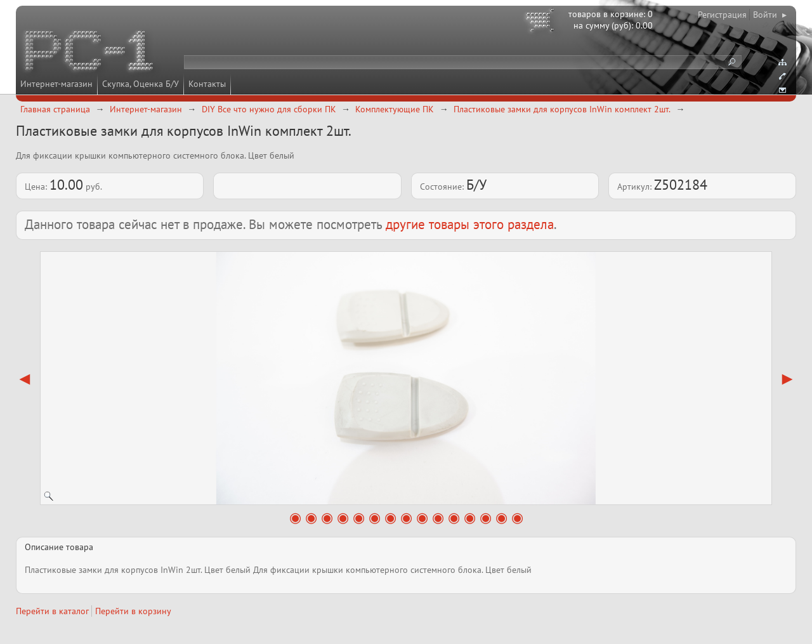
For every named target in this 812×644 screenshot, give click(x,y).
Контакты (207, 84)
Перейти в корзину (133, 611)
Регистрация (722, 15)
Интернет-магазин (56, 84)
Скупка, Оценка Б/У (141, 84)
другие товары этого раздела (470, 224)
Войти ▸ (770, 15)
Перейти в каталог (52, 611)
